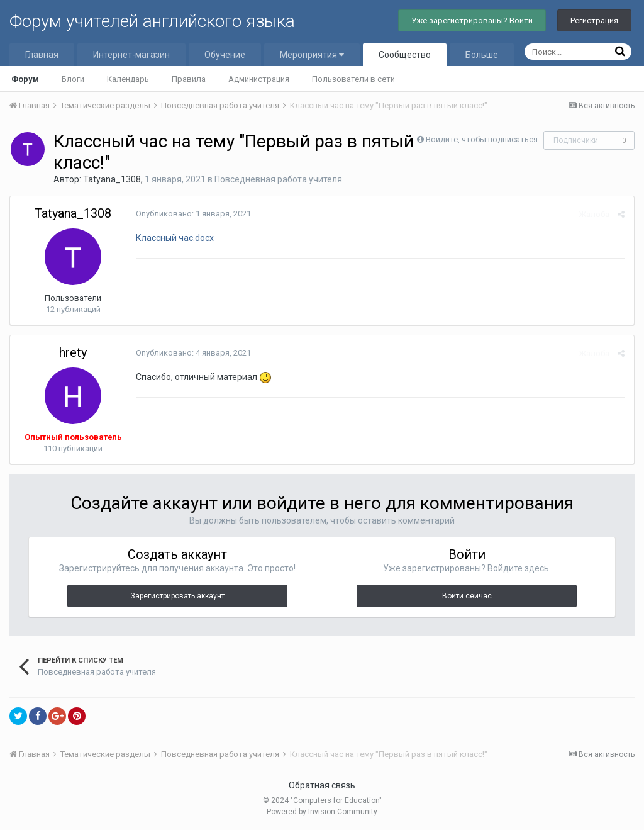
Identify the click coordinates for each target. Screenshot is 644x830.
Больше (482, 55)
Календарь (128, 79)
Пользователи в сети (353, 79)
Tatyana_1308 (112, 179)
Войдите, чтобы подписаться (482, 139)
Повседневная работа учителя (278, 179)
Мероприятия (312, 55)
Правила (189, 79)
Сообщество (405, 55)
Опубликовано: (193, 214)
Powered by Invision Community (322, 812)
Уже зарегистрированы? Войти (472, 20)
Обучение (225, 55)
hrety (73, 352)
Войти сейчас (467, 596)
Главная (42, 55)
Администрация (259, 79)
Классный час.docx (175, 238)
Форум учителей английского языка (152, 21)
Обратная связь (322, 785)
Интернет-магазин (131, 55)
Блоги (73, 79)
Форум (25, 79)
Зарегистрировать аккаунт (177, 596)
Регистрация (594, 20)
